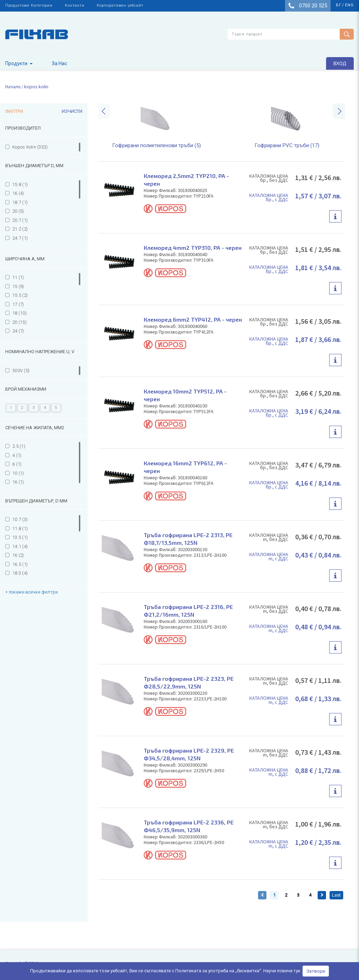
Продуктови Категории (29, 5)
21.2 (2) (20, 229)
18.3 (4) (20, 573)
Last (336, 895)
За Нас (59, 63)
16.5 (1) (20, 564)
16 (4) (18, 193)
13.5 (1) (20, 537)
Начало (13, 87)
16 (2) (18, 555)
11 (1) (18, 277)
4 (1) (17, 455)
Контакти (75, 5)
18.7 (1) (20, 202)
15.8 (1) (20, 184)
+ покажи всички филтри (32, 592)
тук (297, 971)
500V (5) (21, 371)
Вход (340, 63)
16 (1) (18, 482)
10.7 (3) (20, 519)
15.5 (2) (20, 295)
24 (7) (18, 331)
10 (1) (18, 473)
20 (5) (18, 211)
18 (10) (19, 313)
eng (349, 5)
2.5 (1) (19, 446)
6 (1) (17, 464)
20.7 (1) (20, 220)
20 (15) (19, 322)
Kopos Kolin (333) (30, 147)
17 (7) (18, 304)
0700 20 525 (308, 6)
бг (339, 5)
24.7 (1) (20, 238)
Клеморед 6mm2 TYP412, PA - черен (193, 319)
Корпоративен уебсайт (120, 5)
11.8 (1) (20, 529)
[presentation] (104, 111)
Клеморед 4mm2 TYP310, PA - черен (193, 248)
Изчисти (72, 111)
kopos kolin (36, 87)
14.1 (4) (20, 546)
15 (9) (18, 286)
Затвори (316, 971)
